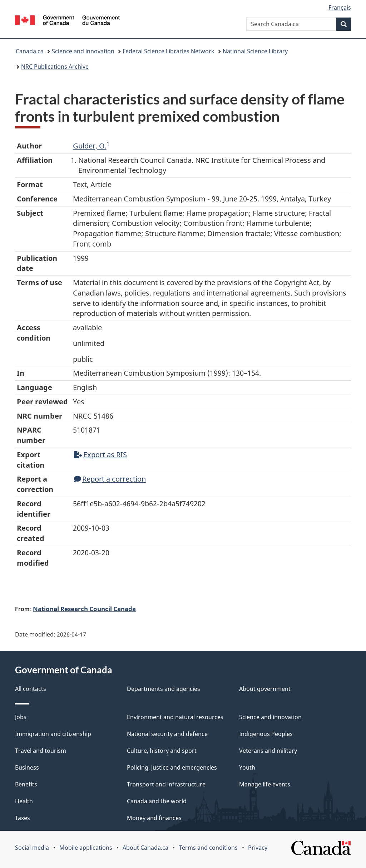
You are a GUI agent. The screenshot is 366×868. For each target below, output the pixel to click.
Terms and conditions (208, 848)
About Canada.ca (145, 848)
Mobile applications (86, 848)
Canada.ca (30, 51)
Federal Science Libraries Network (169, 51)
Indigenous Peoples (266, 734)
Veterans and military (268, 751)
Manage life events (265, 784)
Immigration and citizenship (53, 734)
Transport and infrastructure (166, 784)
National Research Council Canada (84, 609)
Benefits (26, 784)
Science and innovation (83, 51)
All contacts (31, 689)
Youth (247, 767)
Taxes (23, 818)
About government (265, 689)
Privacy (258, 848)
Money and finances (154, 818)
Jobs (21, 717)
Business (27, 767)
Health (24, 801)
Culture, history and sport (162, 751)
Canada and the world (157, 801)
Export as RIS (100, 455)
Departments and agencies (164, 689)
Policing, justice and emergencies (172, 767)
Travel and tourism (41, 751)
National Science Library (255, 51)
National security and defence (167, 734)
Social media (32, 848)
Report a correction (110, 479)
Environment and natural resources (175, 717)
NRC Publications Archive (55, 67)
